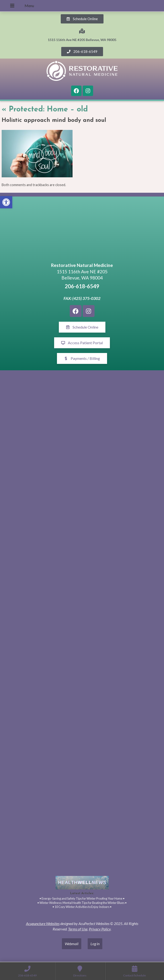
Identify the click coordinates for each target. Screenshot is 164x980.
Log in (95, 944)
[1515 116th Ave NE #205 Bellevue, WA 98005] (82, 230)
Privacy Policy (100, 929)
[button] (6, 202)
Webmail (72, 944)
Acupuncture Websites (43, 923)
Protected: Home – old (45, 110)
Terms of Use (78, 929)
